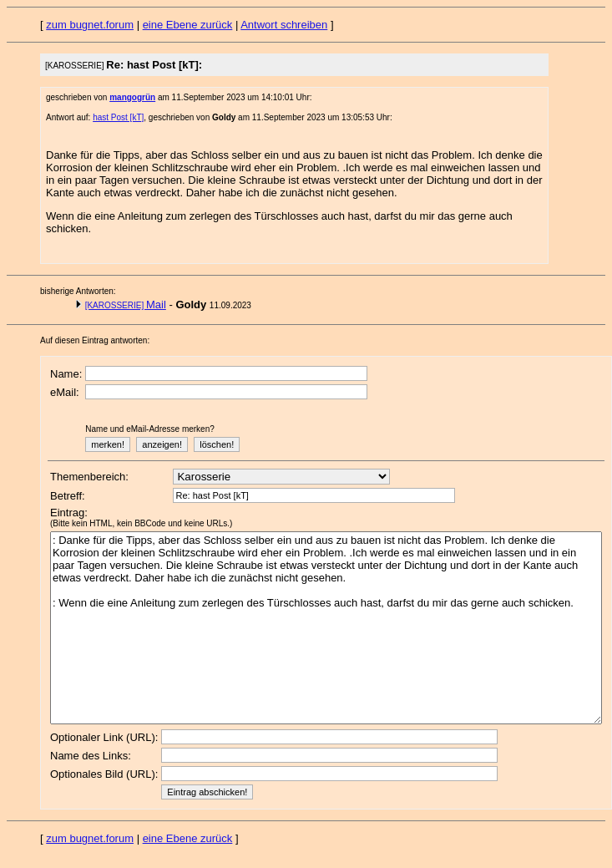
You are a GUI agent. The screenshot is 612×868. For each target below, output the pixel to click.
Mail (126, 305)
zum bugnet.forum (90, 25)
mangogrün (132, 97)
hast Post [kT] (118, 117)
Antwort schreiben (284, 25)
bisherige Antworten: (78, 291)
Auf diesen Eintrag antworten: (95, 340)
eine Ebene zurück (188, 25)
